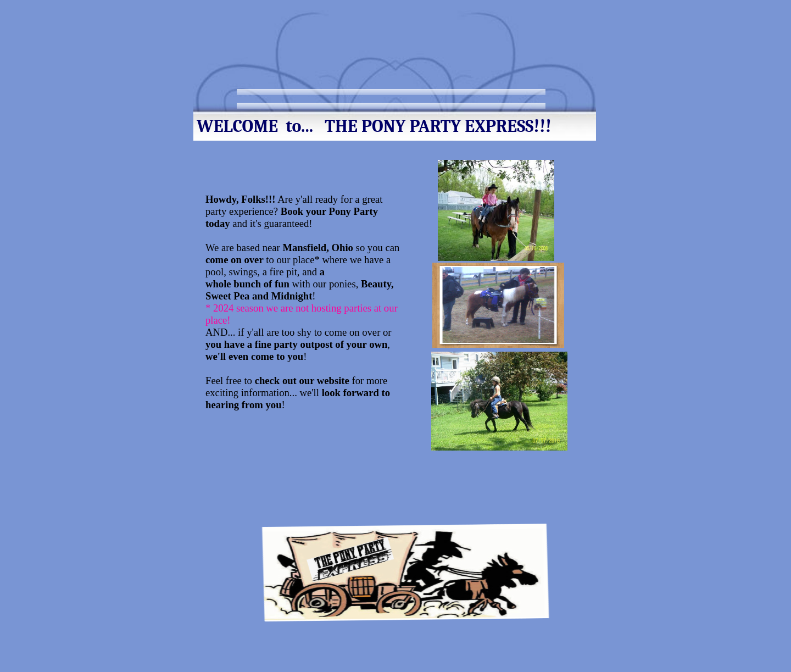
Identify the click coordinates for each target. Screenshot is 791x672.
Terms (470, 95)
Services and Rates (404, 95)
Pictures (517, 95)
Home (258, 95)
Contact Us (268, 109)
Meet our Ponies (320, 95)
